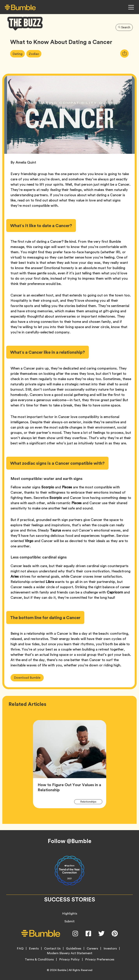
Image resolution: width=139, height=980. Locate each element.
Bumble (62, 970)
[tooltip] (124, 54)
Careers (92, 949)
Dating (19, 54)
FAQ (20, 949)
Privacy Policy (69, 959)
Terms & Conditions (39, 959)
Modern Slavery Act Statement (70, 953)
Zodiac (35, 54)
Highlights (70, 913)
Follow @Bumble (70, 841)
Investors (110, 949)
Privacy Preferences (100, 959)
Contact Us (52, 949)
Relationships (90, 801)
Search (124, 27)
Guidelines (74, 949)
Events (34, 949)
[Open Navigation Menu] (131, 7)
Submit (69, 921)
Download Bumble (27, 678)
